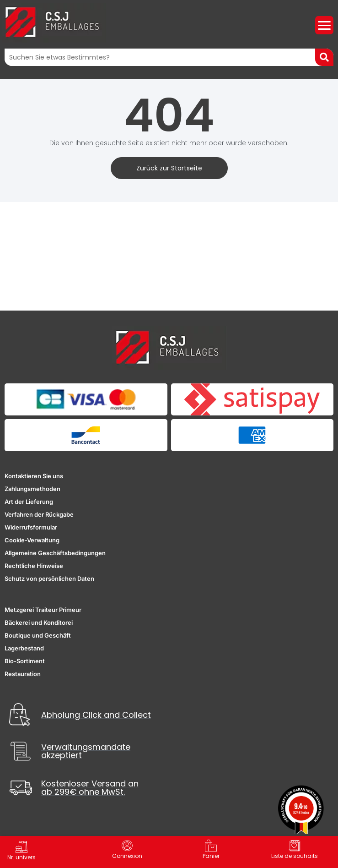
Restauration (23, 674)
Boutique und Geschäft (38, 635)
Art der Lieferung (29, 502)
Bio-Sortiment (25, 661)
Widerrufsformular (31, 527)
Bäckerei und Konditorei (39, 622)
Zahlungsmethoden (32, 489)
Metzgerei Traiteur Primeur (43, 610)
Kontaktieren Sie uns (34, 476)
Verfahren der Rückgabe (39, 514)
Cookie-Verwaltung (32, 540)
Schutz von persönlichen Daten (49, 579)
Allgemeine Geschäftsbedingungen (55, 553)
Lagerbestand (24, 648)
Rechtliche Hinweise (34, 566)
